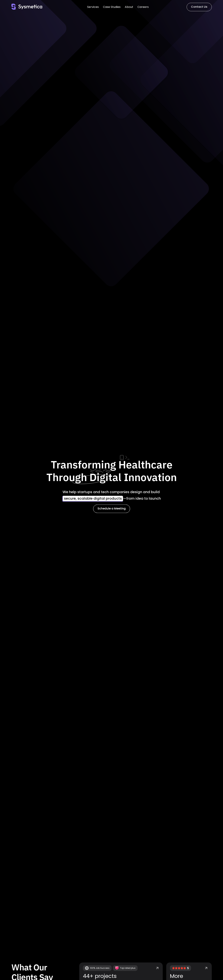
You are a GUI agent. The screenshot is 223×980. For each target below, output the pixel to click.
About (129, 7)
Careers (143, 7)
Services (93, 7)
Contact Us (199, 7)
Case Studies (112, 7)
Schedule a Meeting (112, 508)
